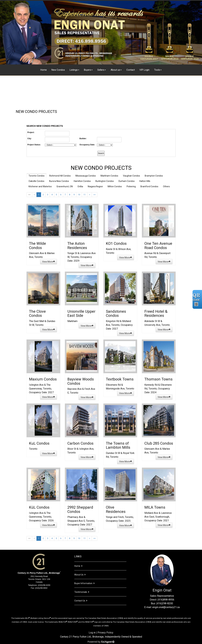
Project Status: (34, 145)
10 (79, 195)
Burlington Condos (105, 181)
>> (95, 195)
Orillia (80, 186)
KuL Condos (39, 443)
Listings (74, 70)
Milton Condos (115, 186)
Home (44, 70)
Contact (131, 70)
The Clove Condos (37, 313)
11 (85, 195)
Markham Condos (109, 176)
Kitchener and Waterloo (40, 186)
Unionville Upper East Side (81, 313)
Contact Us (80, 601)
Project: (31, 132)
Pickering (131, 186)
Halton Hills (145, 181)
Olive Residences (116, 509)
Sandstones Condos (116, 313)
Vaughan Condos (131, 176)
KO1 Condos (116, 244)
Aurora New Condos (59, 181)
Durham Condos (127, 181)
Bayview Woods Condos (81, 381)
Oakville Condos (36, 181)
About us (115, 70)
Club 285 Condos (159, 443)
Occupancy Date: (87, 145)
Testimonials (81, 592)
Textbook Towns (120, 379)
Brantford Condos (149, 186)
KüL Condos (39, 507)
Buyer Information (83, 583)
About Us (79, 575)
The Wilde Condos (37, 246)
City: (30, 139)
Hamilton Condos (82, 181)
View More (49, 262)
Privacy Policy (105, 633)
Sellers (101, 70)
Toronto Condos (37, 176)
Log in (92, 633)
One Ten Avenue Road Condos (158, 246)
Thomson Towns (158, 379)
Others (166, 186)
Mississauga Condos (86, 176)
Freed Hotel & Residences (156, 313)
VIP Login (144, 70)
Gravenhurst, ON (65, 186)
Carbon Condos (80, 443)
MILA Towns (155, 507)
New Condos (58, 70)
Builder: (83, 139)
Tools (157, 70)
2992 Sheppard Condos (80, 509)
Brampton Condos (154, 176)
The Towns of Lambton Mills (118, 445)
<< (29, 195)
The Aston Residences (77, 246)
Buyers (88, 70)
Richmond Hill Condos (60, 176)
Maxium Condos (43, 379)
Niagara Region (95, 186)
